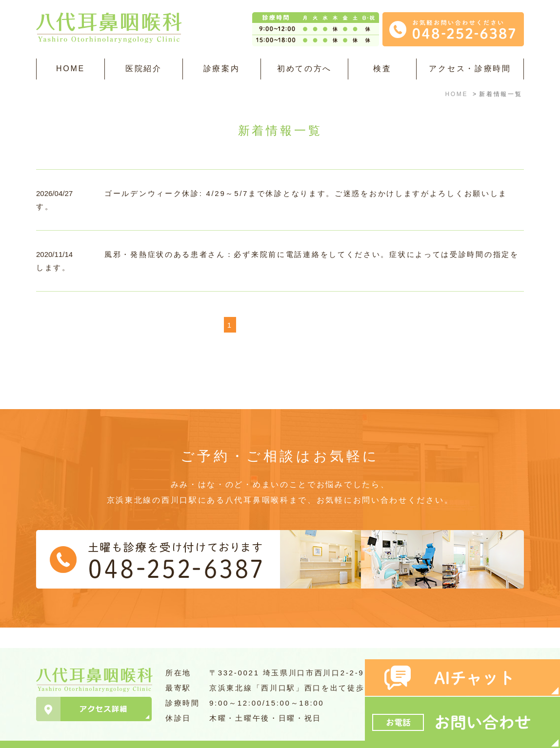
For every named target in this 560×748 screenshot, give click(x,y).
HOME (70, 69)
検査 (382, 69)
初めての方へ (304, 69)
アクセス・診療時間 (470, 69)
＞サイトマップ (61, 735)
